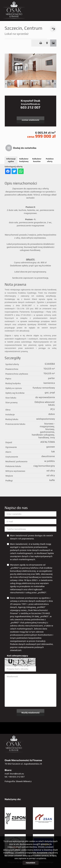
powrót (53, 29)
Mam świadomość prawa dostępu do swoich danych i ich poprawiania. (30, 537)
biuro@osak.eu (17, 774)
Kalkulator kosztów (37, 160)
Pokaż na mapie (47, 43)
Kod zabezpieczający (17, 656)
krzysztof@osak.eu (30, 104)
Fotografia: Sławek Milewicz (18, 781)
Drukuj (41, 43)
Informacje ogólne (11, 160)
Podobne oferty (50, 160)
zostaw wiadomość (30, 120)
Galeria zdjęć (53, 43)
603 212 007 (30, 107)
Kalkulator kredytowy (24, 160)
